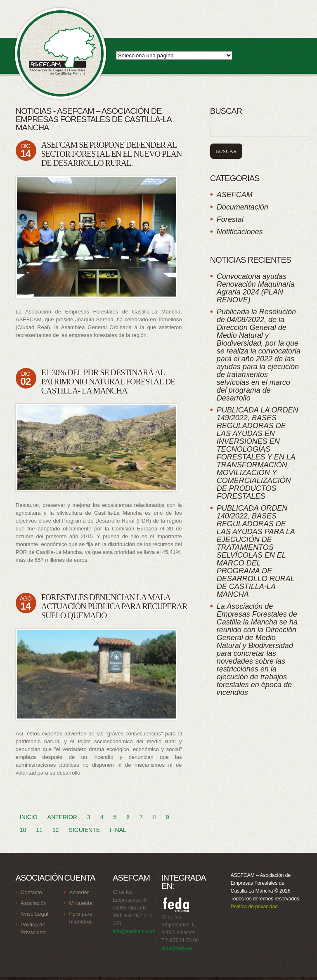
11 (39, 830)
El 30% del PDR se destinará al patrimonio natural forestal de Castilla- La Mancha (108, 382)
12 (56, 830)
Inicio (29, 817)
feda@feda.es (177, 948)
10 (23, 830)
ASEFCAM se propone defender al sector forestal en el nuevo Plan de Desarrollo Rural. (112, 154)
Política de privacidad (254, 907)
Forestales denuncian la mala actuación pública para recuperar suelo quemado (114, 606)
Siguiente (84, 830)
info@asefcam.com (134, 931)
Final (118, 830)
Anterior (62, 817)
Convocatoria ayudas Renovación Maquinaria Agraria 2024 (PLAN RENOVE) (256, 288)
